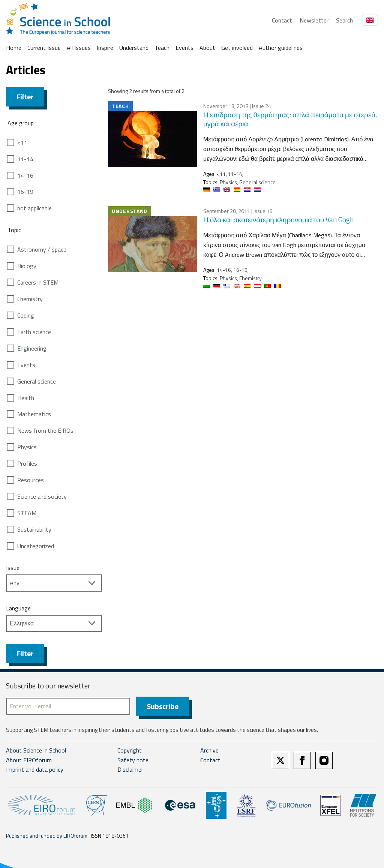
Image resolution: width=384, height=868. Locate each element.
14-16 (25, 175)
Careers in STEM (38, 282)
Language (18, 608)
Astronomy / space (42, 249)
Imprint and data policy (35, 769)
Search (344, 20)
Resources (31, 480)
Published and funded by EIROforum (47, 836)
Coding (26, 315)
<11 (22, 142)
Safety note (133, 760)
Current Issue (44, 48)
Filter (25, 97)
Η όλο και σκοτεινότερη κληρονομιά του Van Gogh (278, 220)
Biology (27, 266)
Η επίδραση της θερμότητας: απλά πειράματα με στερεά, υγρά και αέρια (290, 119)
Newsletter (314, 20)
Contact (282, 20)
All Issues (79, 48)
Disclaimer (130, 769)
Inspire (105, 48)
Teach (162, 48)
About (207, 48)
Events (184, 48)
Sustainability (34, 529)
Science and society (42, 496)
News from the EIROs (45, 430)
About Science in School (36, 750)
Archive (209, 750)
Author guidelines (281, 48)
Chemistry (30, 299)
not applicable (34, 208)
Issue (13, 568)
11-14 (25, 159)
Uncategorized (36, 546)
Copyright (130, 750)
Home (14, 48)
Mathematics (34, 414)
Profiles (27, 463)
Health (26, 398)
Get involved (237, 48)
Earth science (34, 332)
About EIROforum (29, 760)
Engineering (32, 348)
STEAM (27, 513)
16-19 (25, 192)
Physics (27, 447)
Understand (134, 48)
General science (37, 381)
